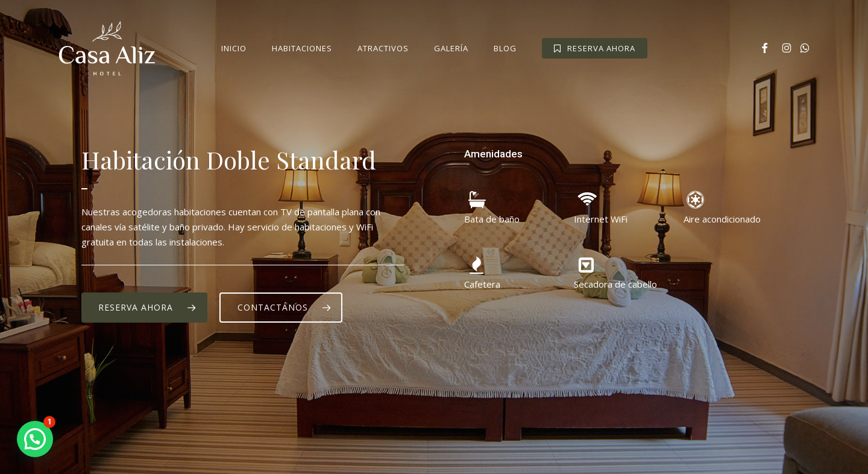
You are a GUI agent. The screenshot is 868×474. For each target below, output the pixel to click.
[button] (144, 308)
